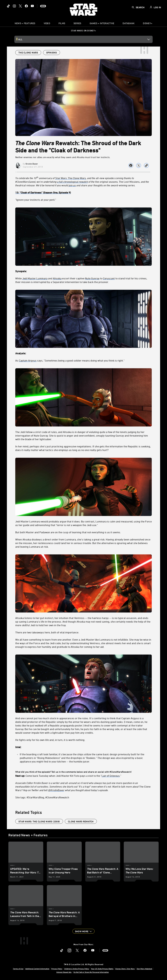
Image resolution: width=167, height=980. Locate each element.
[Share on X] (139, 165)
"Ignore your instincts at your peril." (36, 200)
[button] (83, 931)
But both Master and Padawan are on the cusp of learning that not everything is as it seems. (68, 532)
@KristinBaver (56, 790)
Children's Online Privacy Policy (77, 969)
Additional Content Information (37, 969)
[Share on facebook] (131, 165)
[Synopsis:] (83, 271)
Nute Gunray (92, 278)
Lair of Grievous (111, 776)
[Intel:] (83, 747)
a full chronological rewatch (73, 182)
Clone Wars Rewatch (81, 821)
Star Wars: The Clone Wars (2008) (39, 821)
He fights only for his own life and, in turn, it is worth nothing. (50, 740)
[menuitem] (47, 24)
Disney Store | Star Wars (125, 969)
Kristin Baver (32, 164)
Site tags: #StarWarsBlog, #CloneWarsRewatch (42, 797)
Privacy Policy (57, 969)
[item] (25, 24)
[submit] (133, 7)
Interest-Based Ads (64, 972)
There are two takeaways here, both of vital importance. (47, 632)
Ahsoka (57, 278)
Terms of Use (18, 969)
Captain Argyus (28, 360)
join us (72, 185)
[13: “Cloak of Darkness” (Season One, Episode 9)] (83, 192)
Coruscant (109, 278)
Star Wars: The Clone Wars (71, 178)
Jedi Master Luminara (35, 278)
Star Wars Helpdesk (144, 969)
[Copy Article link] (146, 165)
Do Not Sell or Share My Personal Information (91, 972)
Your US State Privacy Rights (102, 969)
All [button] (20, 39)
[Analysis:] (83, 353)
